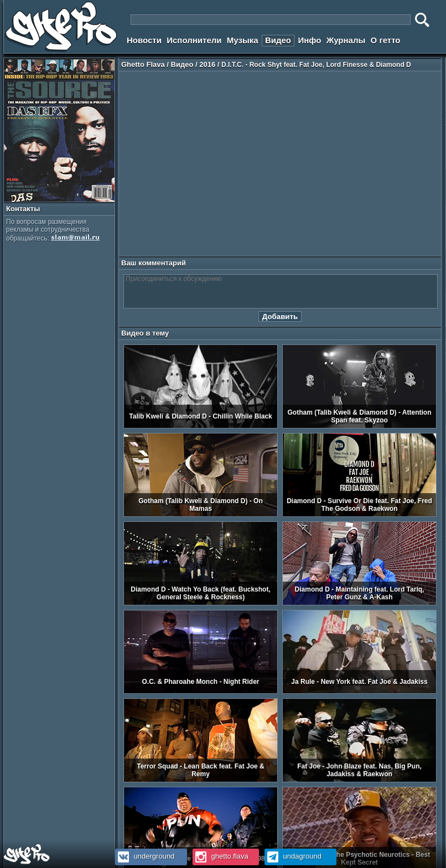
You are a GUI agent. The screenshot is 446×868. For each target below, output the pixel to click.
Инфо (309, 40)
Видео (278, 40)
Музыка (243, 40)
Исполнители (194, 40)
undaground (293, 856)
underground (145, 856)
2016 (207, 64)
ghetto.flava (221, 856)
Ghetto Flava (143, 64)
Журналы (346, 40)
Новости (144, 40)
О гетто (386, 40)
